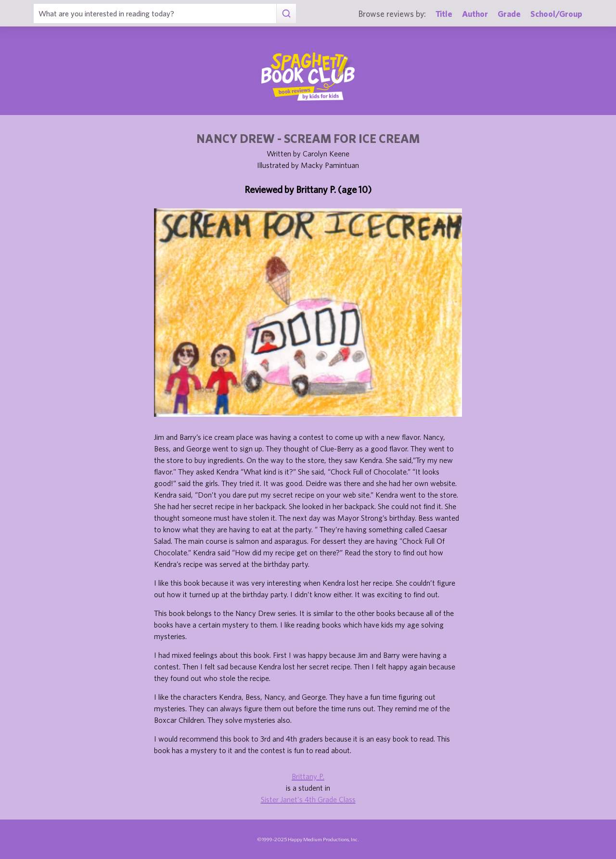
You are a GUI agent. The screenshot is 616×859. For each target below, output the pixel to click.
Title (444, 14)
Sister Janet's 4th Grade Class (308, 799)
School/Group (556, 14)
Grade (509, 14)
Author (475, 14)
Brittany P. (308, 776)
